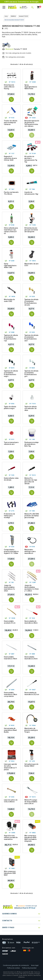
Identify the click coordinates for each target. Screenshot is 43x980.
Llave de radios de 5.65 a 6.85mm (11, 801)
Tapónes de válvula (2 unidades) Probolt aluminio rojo (11, 338)
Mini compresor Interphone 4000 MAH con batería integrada (30, 838)
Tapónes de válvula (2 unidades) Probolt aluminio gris (31, 374)
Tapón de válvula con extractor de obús (31, 408)
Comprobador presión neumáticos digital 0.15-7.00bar (11, 551)
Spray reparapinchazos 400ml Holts (31, 87)
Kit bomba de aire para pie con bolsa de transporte (31, 230)
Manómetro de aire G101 (31, 265)
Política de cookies (13, 968)
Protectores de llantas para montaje (9, 516)
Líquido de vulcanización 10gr (31, 193)
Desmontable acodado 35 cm (10, 622)
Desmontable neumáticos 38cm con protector (10, 694)
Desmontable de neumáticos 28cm (31, 622)
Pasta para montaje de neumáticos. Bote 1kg (31, 444)
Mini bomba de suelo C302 (9, 300)
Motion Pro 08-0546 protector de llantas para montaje (32, 516)
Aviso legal (35, 965)
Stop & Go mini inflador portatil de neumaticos (11, 837)
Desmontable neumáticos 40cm (10, 658)
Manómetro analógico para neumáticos (30, 551)
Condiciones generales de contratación (16, 965)
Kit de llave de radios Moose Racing (9, 87)
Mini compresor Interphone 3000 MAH (10, 873)
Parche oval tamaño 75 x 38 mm (11, 193)
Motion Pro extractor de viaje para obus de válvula (31, 481)
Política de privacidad (29, 968)
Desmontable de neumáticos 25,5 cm (32, 694)
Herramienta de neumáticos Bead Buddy (10, 730)
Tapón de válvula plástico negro (10, 408)
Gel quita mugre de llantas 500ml (31, 765)
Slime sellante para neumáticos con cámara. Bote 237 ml (11, 231)
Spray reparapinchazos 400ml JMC (10, 266)
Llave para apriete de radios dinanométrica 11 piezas (10, 767)
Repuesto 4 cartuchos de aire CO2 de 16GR (10, 158)
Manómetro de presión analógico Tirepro (31, 730)
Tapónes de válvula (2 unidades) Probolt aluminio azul (31, 338)
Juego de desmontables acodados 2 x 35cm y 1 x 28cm (32, 588)
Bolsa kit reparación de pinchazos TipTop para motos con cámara (32, 123)
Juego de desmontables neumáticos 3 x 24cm (9, 588)
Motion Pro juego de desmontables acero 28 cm (31, 802)
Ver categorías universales (15, 57)
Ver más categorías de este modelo (18, 53)
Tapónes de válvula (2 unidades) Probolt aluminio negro (11, 374)
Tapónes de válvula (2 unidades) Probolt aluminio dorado (31, 302)
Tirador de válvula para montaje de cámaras (10, 123)
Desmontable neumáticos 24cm (31, 658)
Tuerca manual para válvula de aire (11, 443)
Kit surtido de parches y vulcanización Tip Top (31, 159)
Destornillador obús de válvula (11, 479)
